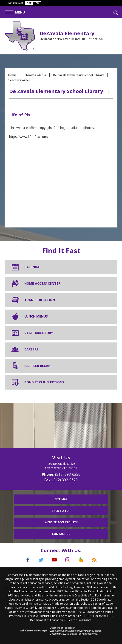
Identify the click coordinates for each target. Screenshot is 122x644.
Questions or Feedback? (62, 628)
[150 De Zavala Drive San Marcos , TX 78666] (61, 466)
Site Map (61, 499)
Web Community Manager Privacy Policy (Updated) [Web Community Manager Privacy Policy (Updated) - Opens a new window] (76, 631)
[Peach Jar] (81, 560)
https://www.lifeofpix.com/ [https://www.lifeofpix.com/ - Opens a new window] (29, 137)
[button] (33, 3)
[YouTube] (54, 560)
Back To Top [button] (61, 511)
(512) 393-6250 (68, 474)
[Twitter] (41, 560)
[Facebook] (28, 560)
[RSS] (94, 560)
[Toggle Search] (115, 12)
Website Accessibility (61, 522)
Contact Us (61, 534)
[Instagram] (68, 560)
